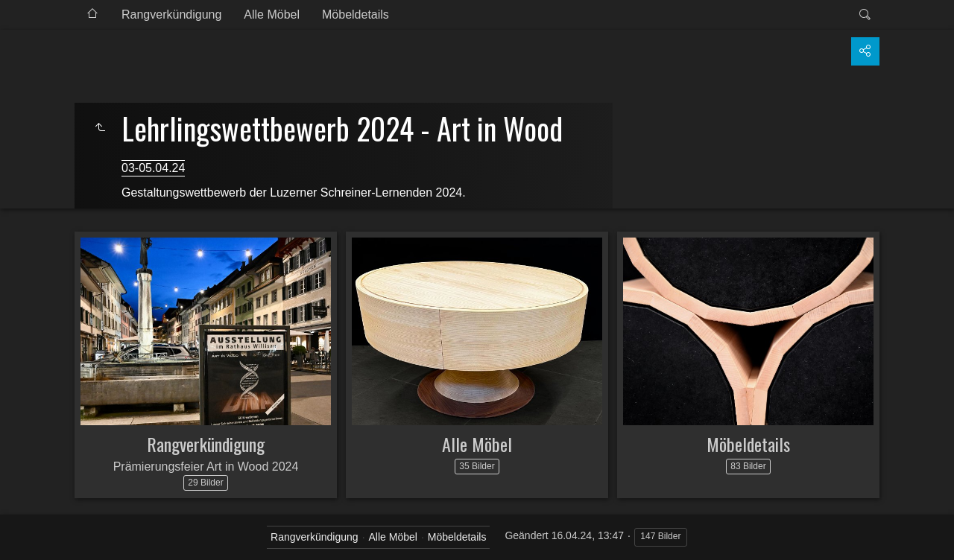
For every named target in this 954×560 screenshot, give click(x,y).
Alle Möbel (272, 15)
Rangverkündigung (171, 15)
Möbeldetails (356, 15)
